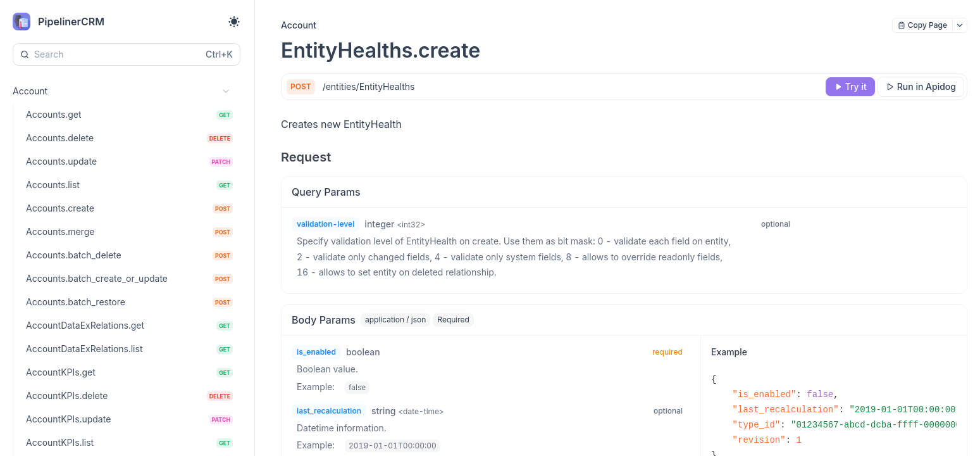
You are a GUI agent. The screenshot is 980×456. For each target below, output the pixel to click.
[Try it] (850, 87)
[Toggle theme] (234, 22)
